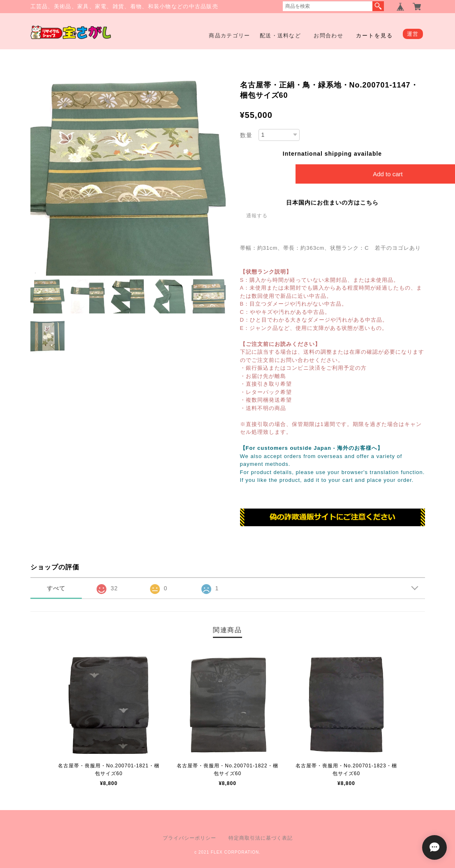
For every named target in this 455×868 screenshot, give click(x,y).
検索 (378, 6)
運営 (413, 34)
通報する (257, 216)
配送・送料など (280, 36)
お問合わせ (328, 36)
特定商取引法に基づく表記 (261, 838)
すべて (56, 588)
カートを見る (374, 36)
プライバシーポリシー (189, 838)
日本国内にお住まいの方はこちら (332, 203)
